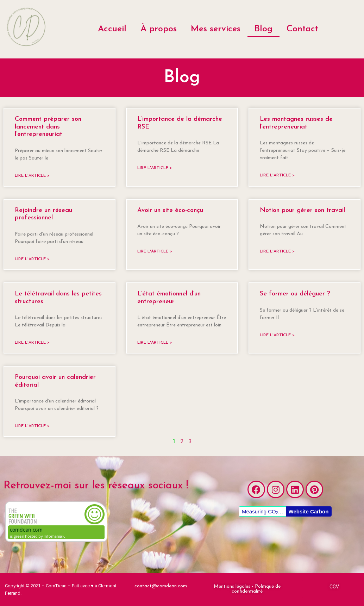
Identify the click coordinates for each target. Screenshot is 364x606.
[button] (247, 589)
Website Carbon (309, 511)
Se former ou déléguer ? (295, 294)
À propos (159, 29)
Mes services (216, 29)
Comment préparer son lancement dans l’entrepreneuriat (48, 127)
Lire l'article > (32, 176)
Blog (263, 29)
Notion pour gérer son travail (302, 210)
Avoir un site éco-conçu (170, 210)
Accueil (112, 29)
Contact (302, 29)
